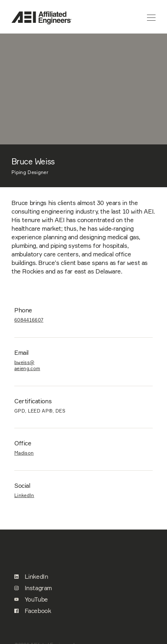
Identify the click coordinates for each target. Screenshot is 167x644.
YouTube (31, 599)
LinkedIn (24, 495)
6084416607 (29, 320)
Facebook (33, 611)
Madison (24, 453)
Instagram (33, 588)
